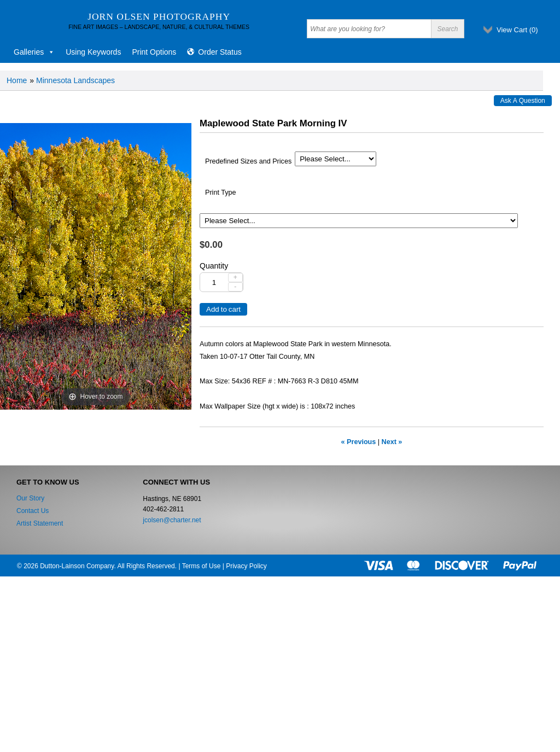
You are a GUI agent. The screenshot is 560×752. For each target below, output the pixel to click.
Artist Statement (40, 523)
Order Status (220, 52)
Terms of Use (202, 566)
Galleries (34, 52)
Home (17, 80)
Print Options (154, 52)
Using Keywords (93, 52)
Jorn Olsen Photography (159, 16)
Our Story (30, 498)
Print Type (220, 193)
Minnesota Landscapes (75, 80)
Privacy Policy (246, 566)
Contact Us (33, 511)
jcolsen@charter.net (172, 520)
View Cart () (517, 30)
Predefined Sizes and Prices (248, 161)
